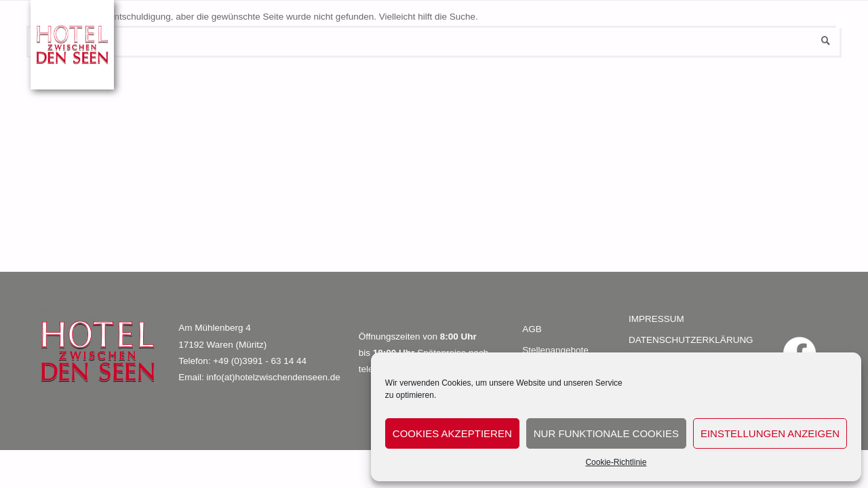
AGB (532, 329)
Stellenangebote (555, 350)
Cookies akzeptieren (452, 433)
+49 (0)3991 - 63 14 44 (260, 361)
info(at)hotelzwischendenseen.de (273, 377)
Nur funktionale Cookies (606, 433)
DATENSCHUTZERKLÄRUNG (691, 340)
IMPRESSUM (656, 319)
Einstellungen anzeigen (770, 433)
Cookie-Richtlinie (616, 462)
